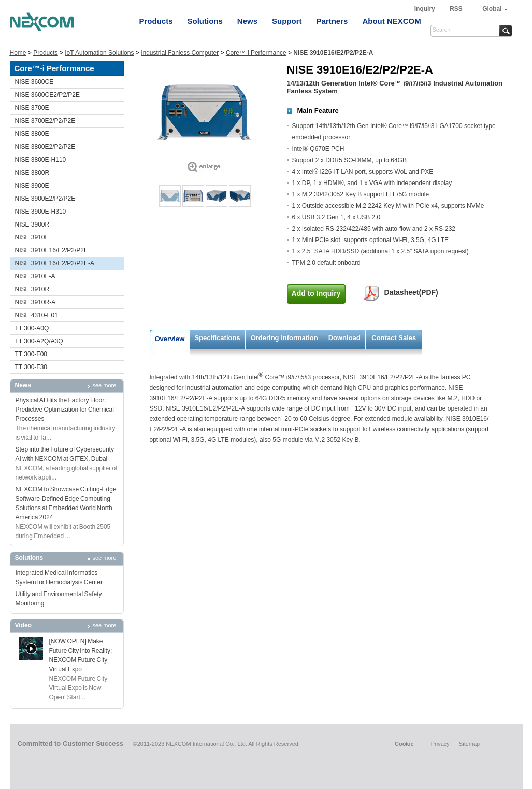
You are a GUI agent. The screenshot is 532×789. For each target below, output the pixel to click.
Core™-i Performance (256, 53)
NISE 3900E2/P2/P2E (45, 199)
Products (156, 21)
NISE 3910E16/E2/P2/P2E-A (55, 263)
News (247, 21)
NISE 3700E (32, 108)
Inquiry (426, 9)
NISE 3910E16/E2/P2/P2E (52, 250)
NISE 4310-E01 (37, 315)
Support (287, 21)
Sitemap (469, 744)
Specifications (218, 338)
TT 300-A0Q (32, 328)
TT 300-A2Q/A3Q (39, 341)
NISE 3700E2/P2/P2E (45, 121)
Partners (332, 21)
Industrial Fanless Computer (180, 53)
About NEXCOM (391, 21)
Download (344, 338)
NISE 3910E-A (35, 276)
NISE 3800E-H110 (41, 160)
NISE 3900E (32, 186)
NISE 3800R (32, 173)
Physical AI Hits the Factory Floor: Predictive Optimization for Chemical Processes (65, 410)
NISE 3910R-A (35, 302)
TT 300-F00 (31, 354)
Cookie (404, 744)
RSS (456, 9)
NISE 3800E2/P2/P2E (45, 147)
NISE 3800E (32, 134)
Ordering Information (284, 338)
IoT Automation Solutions (99, 53)
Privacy (440, 744)
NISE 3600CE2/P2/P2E (47, 95)
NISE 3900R (32, 224)
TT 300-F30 (31, 367)
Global (492, 9)
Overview (170, 339)
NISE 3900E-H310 (41, 212)
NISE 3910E (32, 237)
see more (105, 385)
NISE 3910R (32, 289)
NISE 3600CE (34, 82)
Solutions (205, 21)
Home (18, 53)
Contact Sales (394, 338)
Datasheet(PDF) (411, 292)
